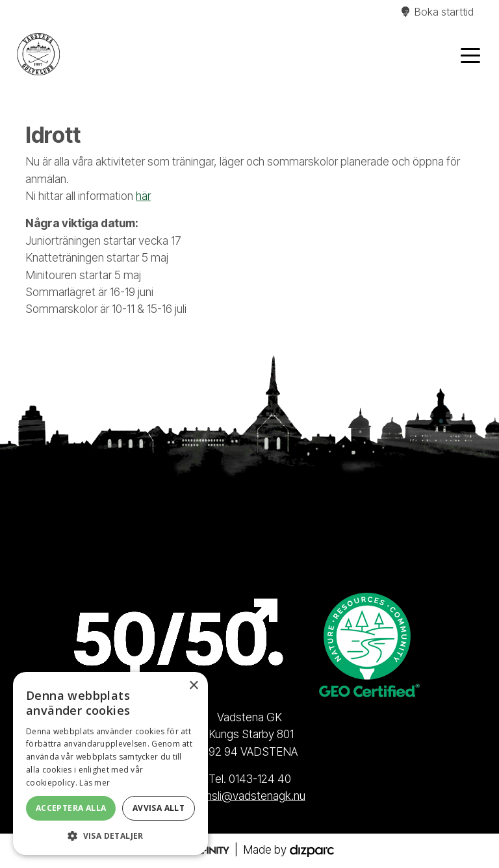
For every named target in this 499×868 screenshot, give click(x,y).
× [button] (193, 686)
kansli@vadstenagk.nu (250, 796)
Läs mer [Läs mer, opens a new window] (95, 783)
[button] (110, 836)
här (143, 196)
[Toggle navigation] (470, 55)
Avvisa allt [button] (159, 808)
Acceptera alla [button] (71, 808)
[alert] (110, 763)
